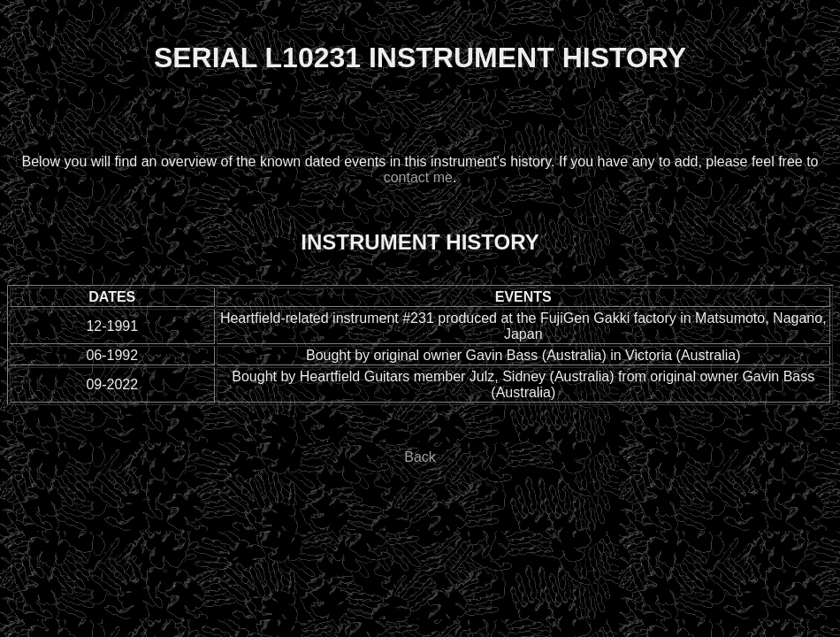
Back (420, 457)
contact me (418, 177)
